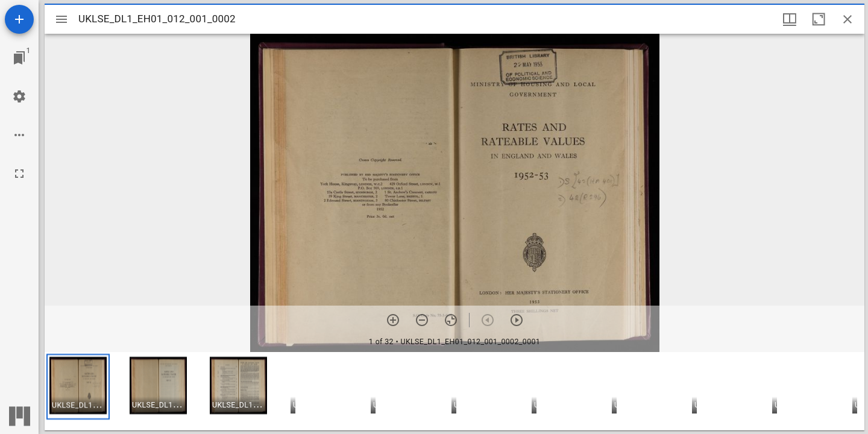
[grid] (454, 391)
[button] (78, 387)
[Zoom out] (422, 320)
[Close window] (848, 19)
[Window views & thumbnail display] (790, 19)
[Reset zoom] (451, 320)
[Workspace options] (19, 135)
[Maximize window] (819, 19)
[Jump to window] (19, 58)
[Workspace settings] (19, 96)
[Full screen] (19, 174)
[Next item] (517, 320)
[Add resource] (19, 19)
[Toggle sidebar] (61, 19)
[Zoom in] (393, 320)
